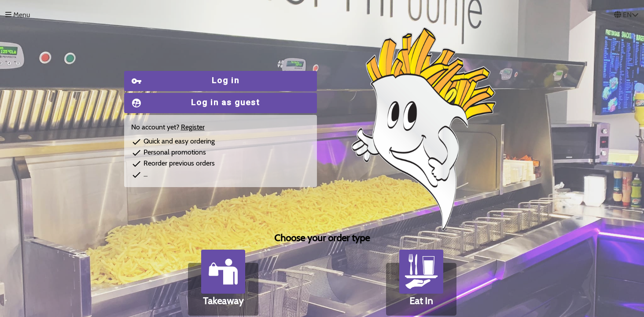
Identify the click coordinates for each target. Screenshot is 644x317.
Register (193, 127)
